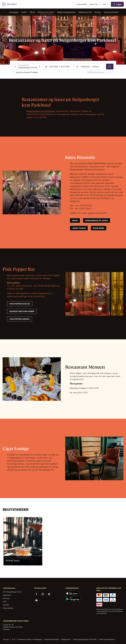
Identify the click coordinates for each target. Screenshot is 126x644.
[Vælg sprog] (95, 4)
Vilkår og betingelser (107, 639)
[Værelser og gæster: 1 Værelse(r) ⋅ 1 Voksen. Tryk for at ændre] (89, 67)
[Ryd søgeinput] (40, 67)
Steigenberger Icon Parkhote (40, 111)
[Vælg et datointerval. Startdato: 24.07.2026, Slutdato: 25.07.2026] (58, 67)
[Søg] (110, 67)
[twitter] (49, 594)
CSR (5, 601)
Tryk (14, 639)
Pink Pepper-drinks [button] (20, 319)
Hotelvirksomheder (52, 639)
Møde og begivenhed (66, 12)
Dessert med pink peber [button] (22, 311)
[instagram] (43, 594)
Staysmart (7, 595)
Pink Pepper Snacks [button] (20, 304)
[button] (23, 541)
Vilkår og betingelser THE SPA (85, 639)
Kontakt (6, 605)
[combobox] (28, 67)
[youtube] (36, 600)
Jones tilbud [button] (79, 228)
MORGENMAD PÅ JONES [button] (97, 220)
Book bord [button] (99, 228)
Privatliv (7, 639)
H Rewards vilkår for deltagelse (30, 639)
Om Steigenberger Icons (12, 592)
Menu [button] (75, 220)
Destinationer (8, 608)
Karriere (6, 598)
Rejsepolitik (67, 639)
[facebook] (36, 594)
